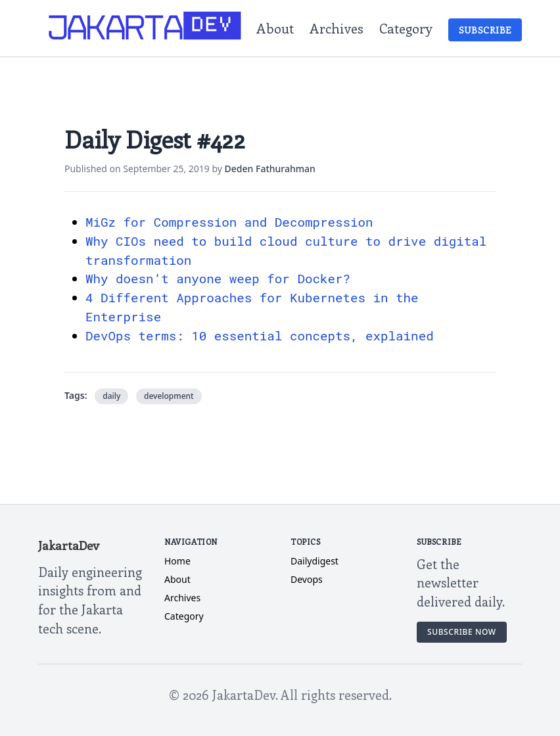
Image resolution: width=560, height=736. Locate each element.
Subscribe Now (462, 632)
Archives (337, 28)
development (169, 396)
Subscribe (485, 30)
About (275, 28)
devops (307, 579)
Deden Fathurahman (270, 169)
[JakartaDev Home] (146, 28)
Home (177, 561)
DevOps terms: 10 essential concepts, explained (260, 335)
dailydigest (315, 561)
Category (406, 28)
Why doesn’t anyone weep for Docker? (218, 278)
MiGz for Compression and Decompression (229, 222)
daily (111, 396)
